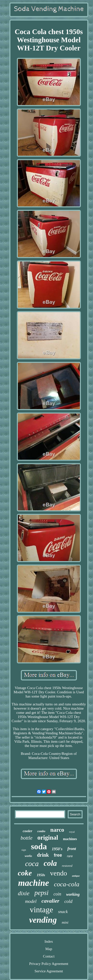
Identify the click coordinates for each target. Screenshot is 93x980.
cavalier (50, 901)
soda (39, 847)
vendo (59, 873)
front (72, 849)
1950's (57, 849)
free (58, 855)
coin (57, 894)
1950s (41, 875)
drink (43, 855)
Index (49, 941)
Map (49, 949)
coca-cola (67, 884)
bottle (27, 838)
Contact (49, 956)
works (28, 856)
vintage (41, 910)
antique (76, 876)
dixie (24, 893)
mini (65, 922)
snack (63, 912)
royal (72, 832)
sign (24, 850)
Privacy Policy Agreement (49, 964)
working (73, 894)
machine (33, 883)
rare (70, 856)
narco (57, 830)
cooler (28, 831)
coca (32, 864)
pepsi (42, 893)
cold (68, 901)
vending (43, 920)
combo (41, 831)
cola (50, 863)
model (31, 901)
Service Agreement (49, 971)
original (48, 838)
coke (25, 873)
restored (67, 866)
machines (70, 839)
